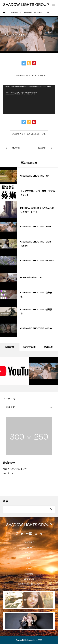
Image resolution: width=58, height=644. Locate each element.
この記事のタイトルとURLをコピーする (29, 75)
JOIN (29, 558)
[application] (29, 99)
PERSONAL (29, 553)
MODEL (29, 548)
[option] (15, 371)
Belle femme (29, 579)
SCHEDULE (29, 542)
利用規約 (29, 574)
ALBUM (29, 569)
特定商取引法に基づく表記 (29, 584)
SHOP (29, 563)
